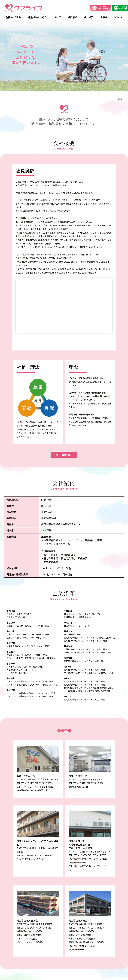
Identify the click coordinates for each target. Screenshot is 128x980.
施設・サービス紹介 (37, 17)
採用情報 (72, 17)
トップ (111, 99)
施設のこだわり (13, 17)
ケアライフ (23, 8)
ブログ (57, 17)
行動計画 (65, 455)
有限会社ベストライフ (111, 17)
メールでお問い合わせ (101, 8)
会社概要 (89, 17)
